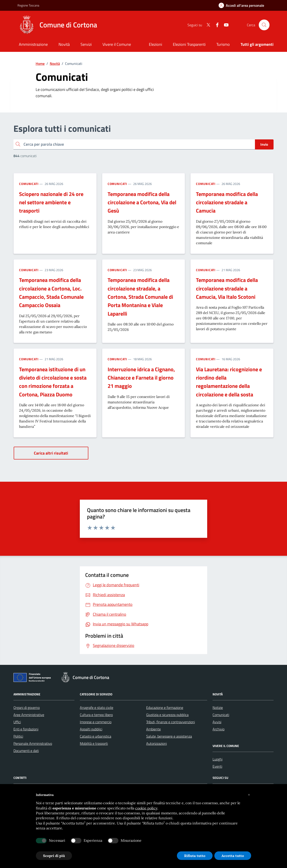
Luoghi (217, 759)
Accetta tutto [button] (233, 856)
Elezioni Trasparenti (189, 44)
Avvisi (217, 722)
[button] (249, 795)
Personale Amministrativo (33, 743)
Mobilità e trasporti (94, 743)
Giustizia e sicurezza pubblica (167, 715)
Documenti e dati (26, 751)
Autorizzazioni (157, 743)
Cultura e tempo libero (96, 715)
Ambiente (153, 729)
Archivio (219, 729)
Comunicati (29, 184)
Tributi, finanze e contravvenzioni (171, 722)
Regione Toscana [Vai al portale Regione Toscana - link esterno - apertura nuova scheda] (28, 5)
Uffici (17, 722)
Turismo (223, 44)
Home (40, 64)
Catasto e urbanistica (96, 736)
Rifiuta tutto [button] (195, 856)
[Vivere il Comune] (117, 45)
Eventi (217, 766)
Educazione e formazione (165, 708)
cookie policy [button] (146, 808)
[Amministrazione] (33, 45)
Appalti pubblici (91, 729)
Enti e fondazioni (26, 729)
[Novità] (64, 45)
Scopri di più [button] (54, 856)
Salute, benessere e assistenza (169, 736)
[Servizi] (86, 45)
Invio (264, 144)
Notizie (218, 708)
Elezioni (155, 44)
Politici (18, 736)
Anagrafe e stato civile (97, 708)
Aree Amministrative (29, 715)
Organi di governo (27, 708)
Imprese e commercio (96, 722)
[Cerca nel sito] (264, 25)
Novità (55, 64)
